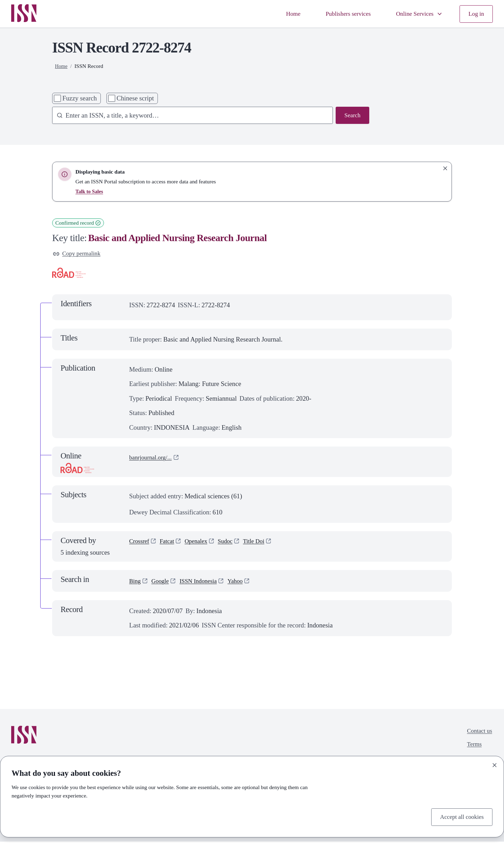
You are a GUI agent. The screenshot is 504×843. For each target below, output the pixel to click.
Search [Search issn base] (352, 116)
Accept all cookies (460, 816)
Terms (472, 747)
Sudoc (232, 543)
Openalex (201, 543)
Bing (135, 582)
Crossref (140, 543)
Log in (475, 14)
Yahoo (243, 582)
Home (281, 14)
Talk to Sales (90, 191)
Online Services (416, 14)
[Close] (495, 764)
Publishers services (340, 14)
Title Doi (263, 543)
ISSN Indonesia (203, 582)
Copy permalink (79, 254)
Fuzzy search (79, 98)
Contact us (478, 733)
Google (162, 582)
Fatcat (170, 543)
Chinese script (135, 98)
